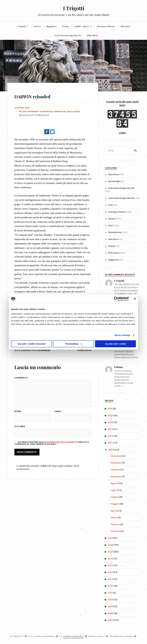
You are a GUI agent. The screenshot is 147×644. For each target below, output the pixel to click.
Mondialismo (115, 232)
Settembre (116, 476)
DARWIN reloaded (41, 96)
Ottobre (115, 469)
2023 (110, 429)
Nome (19, 413)
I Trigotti (73, 8)
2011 (110, 593)
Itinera (37, 26)
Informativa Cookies (121, 636)
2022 (110, 436)
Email (59, 413)
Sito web (20, 429)
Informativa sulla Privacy (60, 445)
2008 (110, 613)
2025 (110, 415)
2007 (110, 620)
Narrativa (125, 26)
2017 (110, 552)
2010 (110, 599)
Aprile (114, 511)
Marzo (114, 517)
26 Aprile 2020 (22, 108)
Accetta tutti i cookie (115, 344)
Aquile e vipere (82, 26)
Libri (111, 225)
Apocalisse (114, 174)
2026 (110, 408)
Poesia (65, 26)
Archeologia (114, 181)
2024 (110, 422)
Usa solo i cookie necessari (32, 344)
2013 (110, 579)
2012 (110, 586)
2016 (110, 558)
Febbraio (115, 524)
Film (111, 205)
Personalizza (74, 344)
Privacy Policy (97, 636)
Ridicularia (92, 35)
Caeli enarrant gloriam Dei (68, 35)
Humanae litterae (106, 26)
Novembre (116, 463)
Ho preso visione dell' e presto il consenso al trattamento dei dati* (52, 445)
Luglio (114, 490)
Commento (21, 378)
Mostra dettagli (122, 335)
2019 (110, 538)
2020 (111, 450)
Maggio (115, 504)
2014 (110, 572)
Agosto (114, 483)
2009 (110, 606)
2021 (110, 443)
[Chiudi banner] (135, 299)
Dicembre (116, 456)
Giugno (114, 497)
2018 (110, 545)
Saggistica (51, 26)
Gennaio (115, 531)
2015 (110, 565)
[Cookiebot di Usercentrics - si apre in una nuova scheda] (116, 299)
